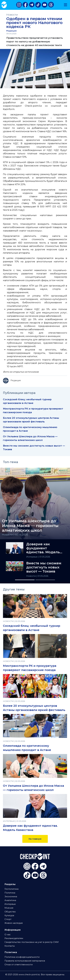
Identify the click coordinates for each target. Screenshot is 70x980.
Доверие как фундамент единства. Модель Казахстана (43, 548)
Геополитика (11, 889)
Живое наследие (14, 923)
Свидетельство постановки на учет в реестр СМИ (32, 942)
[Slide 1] (25, 580)
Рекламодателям (14, 938)
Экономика (11, 897)
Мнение (9, 908)
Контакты (10, 946)
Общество (10, 912)
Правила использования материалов (25, 961)
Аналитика (10, 900)
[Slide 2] (45, 580)
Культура (9, 915)
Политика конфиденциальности (22, 957)
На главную (35, 839)
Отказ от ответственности (19, 965)
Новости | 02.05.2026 (15, 535)
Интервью (32, 557)
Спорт (8, 919)
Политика (10, 893)
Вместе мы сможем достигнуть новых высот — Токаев (44, 567)
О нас (8, 935)
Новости (12, 15)
